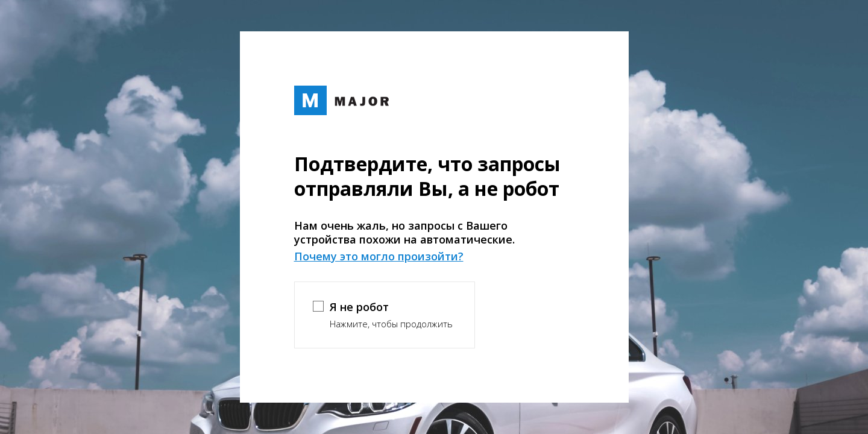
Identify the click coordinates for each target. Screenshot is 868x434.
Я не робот (359, 307)
